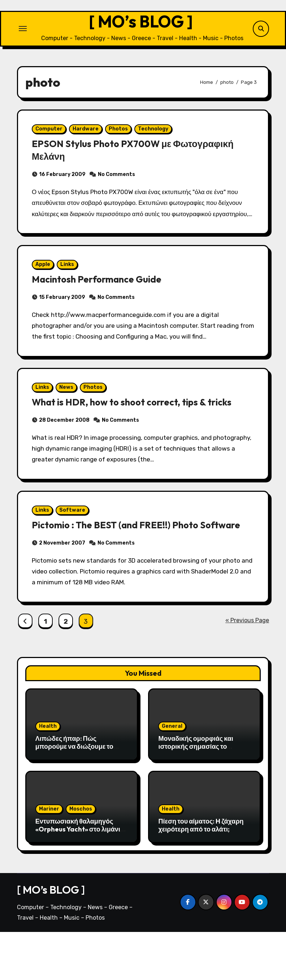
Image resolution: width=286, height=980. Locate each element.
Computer (51, 136)
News (69, 415)
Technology (156, 136)
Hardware (88, 136)
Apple (45, 287)
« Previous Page (247, 668)
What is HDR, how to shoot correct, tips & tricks (140, 430)
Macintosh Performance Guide (103, 302)
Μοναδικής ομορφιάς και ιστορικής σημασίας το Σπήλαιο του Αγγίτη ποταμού (202, 794)
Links (70, 287)
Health (48, 774)
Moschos (81, 857)
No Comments (119, 181)
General (172, 774)
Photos (121, 136)
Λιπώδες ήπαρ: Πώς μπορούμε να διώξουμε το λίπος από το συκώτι (74, 794)
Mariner (49, 857)
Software (75, 543)
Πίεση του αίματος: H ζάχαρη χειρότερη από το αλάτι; (201, 873)
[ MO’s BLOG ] (141, 24)
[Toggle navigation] (23, 31)
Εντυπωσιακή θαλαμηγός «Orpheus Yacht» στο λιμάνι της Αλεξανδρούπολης (78, 877)
